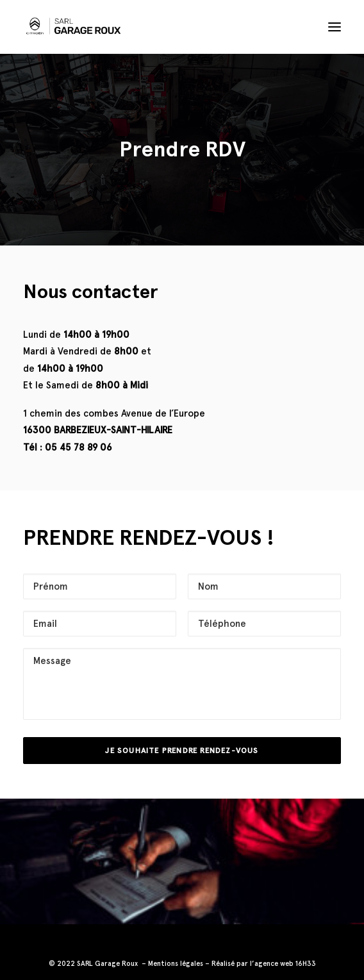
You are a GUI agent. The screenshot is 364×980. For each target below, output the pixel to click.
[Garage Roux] (72, 27)
